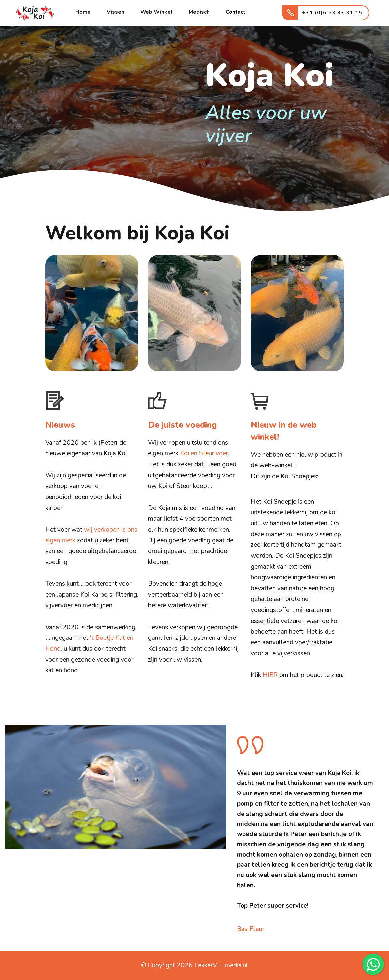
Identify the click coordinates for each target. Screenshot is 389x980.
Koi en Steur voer (204, 453)
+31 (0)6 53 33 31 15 (326, 13)
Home (83, 12)
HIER (270, 675)
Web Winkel (156, 12)
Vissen (115, 12)
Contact (236, 12)
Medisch (199, 12)
